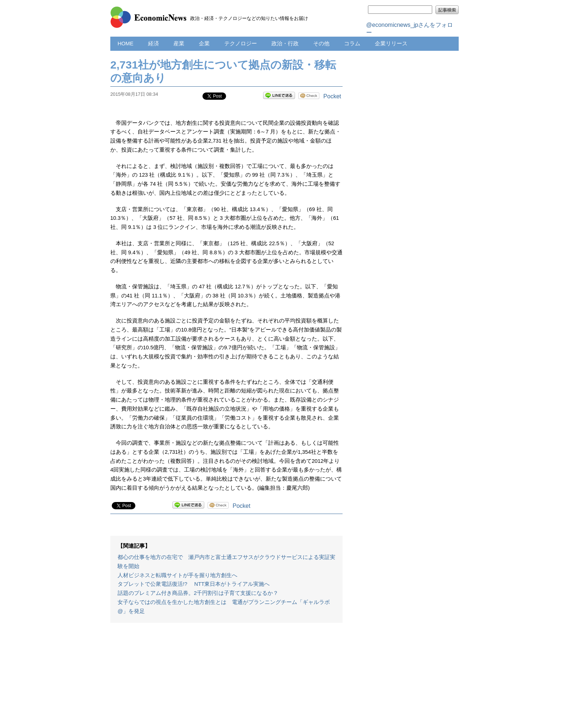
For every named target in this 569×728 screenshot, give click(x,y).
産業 (179, 44)
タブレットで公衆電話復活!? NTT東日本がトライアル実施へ (194, 584)
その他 (321, 44)
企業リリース (391, 44)
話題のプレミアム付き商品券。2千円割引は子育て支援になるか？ (198, 593)
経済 (153, 44)
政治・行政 (285, 44)
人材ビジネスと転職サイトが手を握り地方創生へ (177, 575)
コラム (352, 44)
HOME (126, 44)
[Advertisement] (226, 679)
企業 (204, 44)
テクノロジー (241, 44)
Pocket (332, 96)
